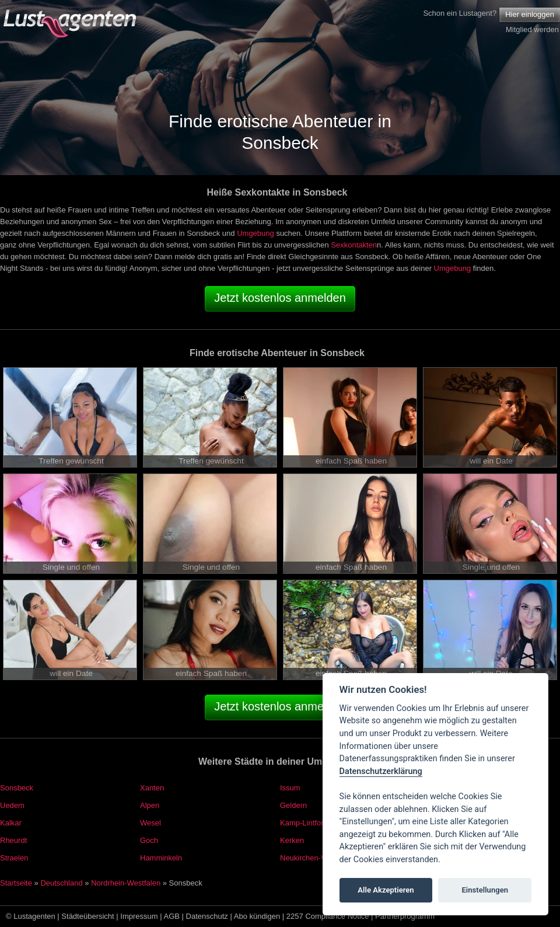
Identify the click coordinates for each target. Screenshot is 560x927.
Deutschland (61, 883)
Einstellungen (485, 890)
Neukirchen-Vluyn (310, 858)
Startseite (16, 883)
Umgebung (256, 233)
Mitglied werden (532, 29)
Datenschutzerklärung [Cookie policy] (381, 771)
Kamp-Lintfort (303, 823)
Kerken (292, 840)
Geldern (293, 805)
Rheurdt (13, 840)
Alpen (150, 805)
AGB (172, 916)
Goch (149, 840)
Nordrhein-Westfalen (126, 883)
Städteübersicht (87, 916)
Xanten (152, 788)
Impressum (139, 916)
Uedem (12, 805)
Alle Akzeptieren (386, 890)
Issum (290, 788)
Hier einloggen (530, 14)
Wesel (150, 823)
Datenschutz (207, 916)
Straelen (14, 858)
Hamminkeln (161, 858)
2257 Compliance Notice (328, 916)
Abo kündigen (257, 916)
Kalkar (11, 823)
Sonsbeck (17, 788)
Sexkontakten (354, 245)
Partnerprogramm (405, 916)
